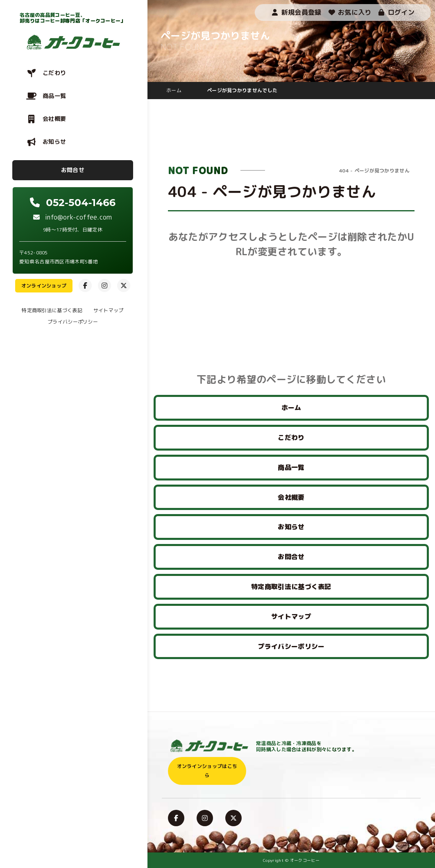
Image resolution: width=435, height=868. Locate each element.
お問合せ (73, 170)
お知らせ (54, 142)
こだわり (54, 73)
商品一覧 (54, 96)
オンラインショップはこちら (207, 771)
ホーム (291, 408)
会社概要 (54, 119)
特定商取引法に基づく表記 (52, 310)
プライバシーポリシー (73, 322)
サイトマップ (109, 310)
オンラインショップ (44, 286)
